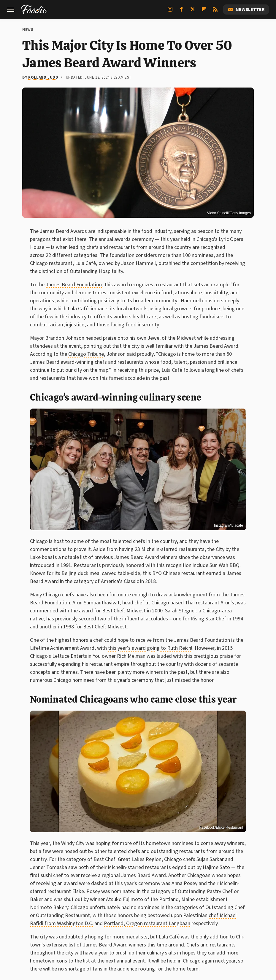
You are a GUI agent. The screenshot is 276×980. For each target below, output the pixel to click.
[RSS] (215, 12)
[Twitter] (193, 12)
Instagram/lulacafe (229, 525)
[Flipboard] (204, 12)
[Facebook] (181, 12)
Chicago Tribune (86, 354)
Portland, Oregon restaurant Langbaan (147, 923)
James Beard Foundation (74, 285)
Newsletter (246, 9)
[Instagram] (170, 12)
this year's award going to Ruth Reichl (150, 648)
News (28, 30)
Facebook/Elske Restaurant (221, 827)
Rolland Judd (43, 77)
